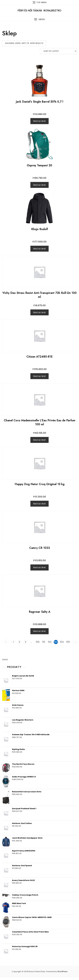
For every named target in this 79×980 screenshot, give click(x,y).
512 (50, 642)
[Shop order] (58, 51)
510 (38, 642)
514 (62, 642)
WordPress (62, 971)
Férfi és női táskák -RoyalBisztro (39, 11)
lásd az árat (39, 121)
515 (68, 642)
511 (44, 642)
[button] (39, 19)
